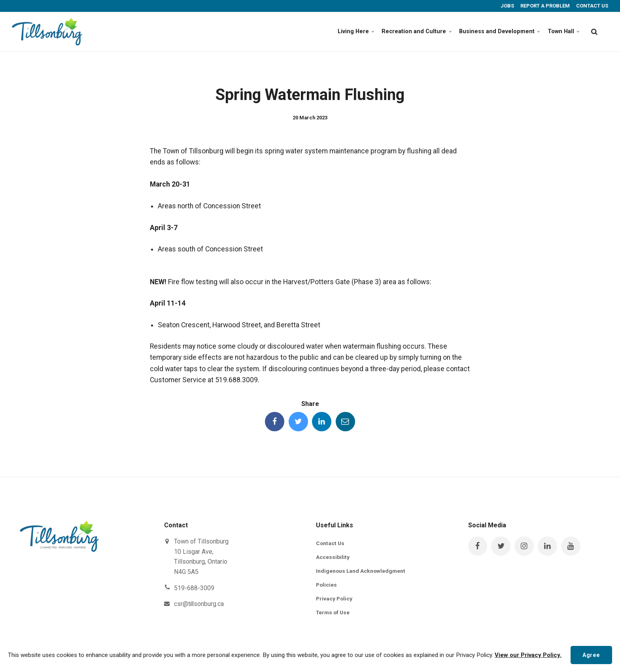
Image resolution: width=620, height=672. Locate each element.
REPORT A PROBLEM (544, 6)
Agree (591, 654)
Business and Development (493, 31)
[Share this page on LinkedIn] (322, 422)
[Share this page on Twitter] (298, 422)
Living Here (344, 31)
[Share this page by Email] (346, 422)
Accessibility (333, 558)
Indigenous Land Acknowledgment (361, 572)
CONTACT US (592, 6)
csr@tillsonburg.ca (199, 604)
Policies (327, 585)
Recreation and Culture (407, 31)
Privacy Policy (335, 600)
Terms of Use (334, 613)
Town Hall (562, 31)
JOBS (507, 6)
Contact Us (331, 544)
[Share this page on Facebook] (274, 422)
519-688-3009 (194, 588)
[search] (594, 32)
